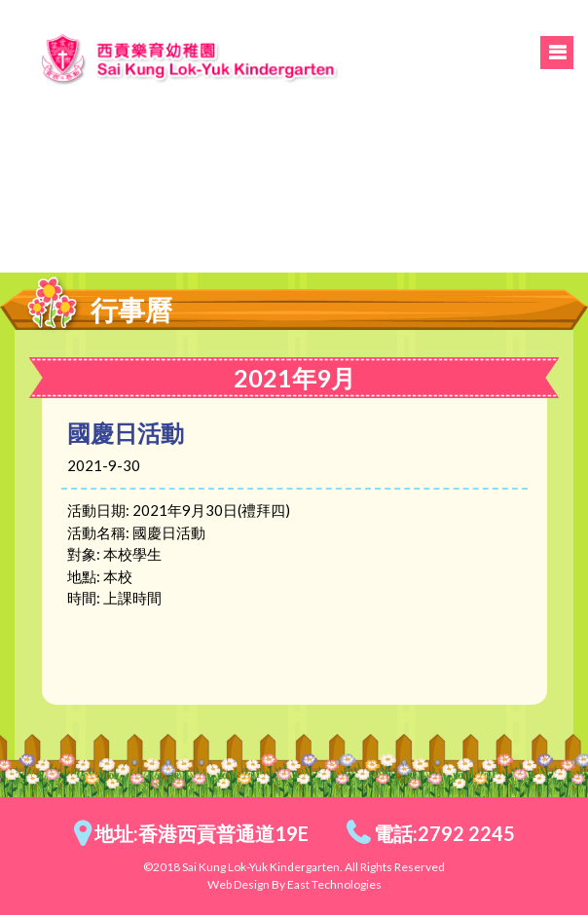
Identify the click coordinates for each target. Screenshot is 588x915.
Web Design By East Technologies (294, 884)
